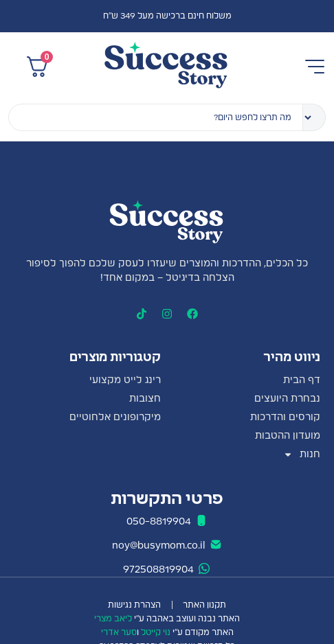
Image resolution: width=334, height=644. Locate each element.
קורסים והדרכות (285, 417)
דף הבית (302, 380)
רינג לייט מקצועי (125, 380)
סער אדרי (119, 632)
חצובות (145, 399)
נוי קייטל (156, 632)
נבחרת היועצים (287, 399)
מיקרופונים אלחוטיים (115, 417)
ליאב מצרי (113, 619)
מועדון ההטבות (288, 436)
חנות (302, 455)
